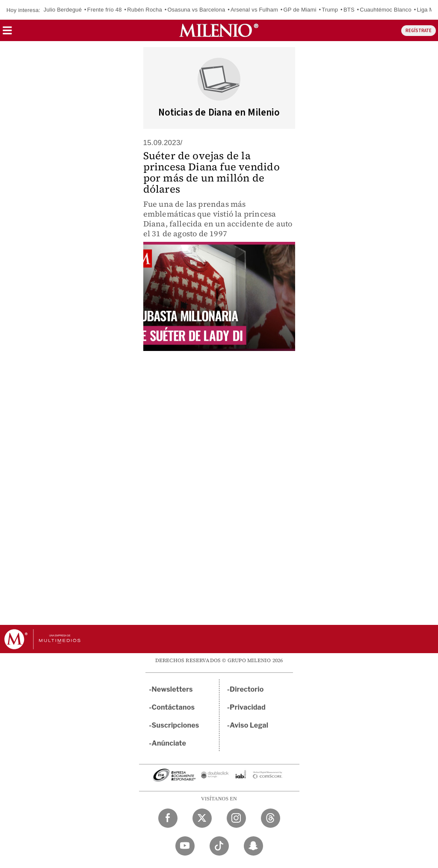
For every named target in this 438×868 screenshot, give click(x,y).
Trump (330, 10)
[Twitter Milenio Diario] (202, 818)
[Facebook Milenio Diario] (168, 818)
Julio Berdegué (63, 10)
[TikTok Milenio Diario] (219, 846)
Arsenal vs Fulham (254, 10)
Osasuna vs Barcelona (197, 10)
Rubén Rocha (145, 10)
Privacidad (248, 707)
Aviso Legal (249, 725)
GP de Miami (300, 10)
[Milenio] (219, 30)
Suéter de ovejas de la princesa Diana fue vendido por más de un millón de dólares (212, 172)
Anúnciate (169, 743)
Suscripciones (176, 725)
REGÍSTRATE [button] (419, 31)
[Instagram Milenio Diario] (236, 818)
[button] (7, 33)
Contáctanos (173, 707)
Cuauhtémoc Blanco (385, 10)
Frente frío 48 (105, 10)
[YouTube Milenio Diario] (185, 846)
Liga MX (427, 10)
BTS (349, 10)
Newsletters (172, 689)
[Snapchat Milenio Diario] (253, 846)
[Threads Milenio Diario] (271, 818)
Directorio (247, 689)
